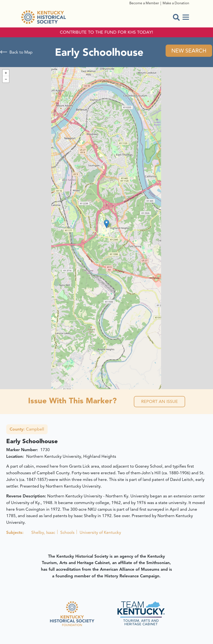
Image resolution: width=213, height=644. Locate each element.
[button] (106, 224)
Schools (67, 533)
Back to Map (21, 52)
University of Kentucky (100, 533)
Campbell (27, 429)
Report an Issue (159, 402)
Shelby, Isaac (43, 533)
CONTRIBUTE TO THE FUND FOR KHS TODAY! (106, 32)
